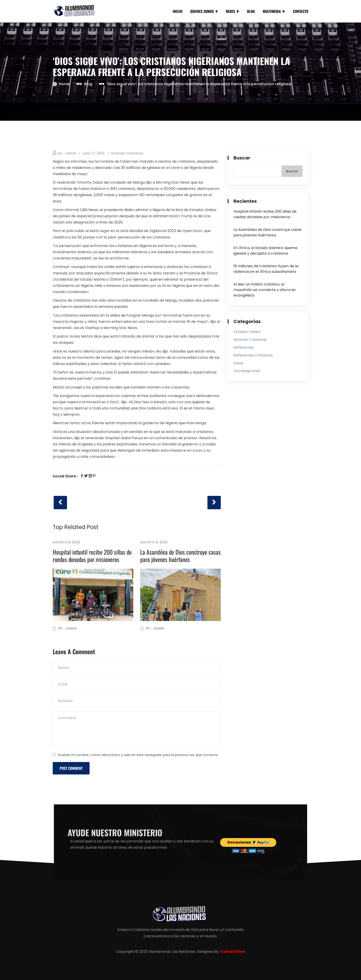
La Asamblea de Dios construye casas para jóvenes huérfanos (180, 556)
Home (64, 84)
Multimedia (272, 11)
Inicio (178, 11)
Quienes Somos (202, 11)
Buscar (242, 158)
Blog (251, 11)
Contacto (301, 11)
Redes (230, 11)
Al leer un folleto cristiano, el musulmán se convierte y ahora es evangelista (265, 290)
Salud (238, 363)
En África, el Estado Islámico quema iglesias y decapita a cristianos (265, 251)
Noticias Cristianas (127, 153)
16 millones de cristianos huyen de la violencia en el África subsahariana (266, 269)
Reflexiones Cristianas (253, 355)
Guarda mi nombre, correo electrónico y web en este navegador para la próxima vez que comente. (138, 755)
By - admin (67, 153)
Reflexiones (244, 347)
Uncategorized (247, 371)
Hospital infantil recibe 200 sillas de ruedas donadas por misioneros (92, 556)
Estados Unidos (247, 332)
